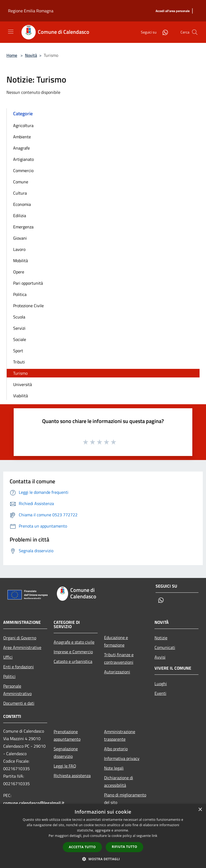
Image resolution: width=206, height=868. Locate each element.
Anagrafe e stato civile (74, 642)
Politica (20, 294)
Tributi (19, 362)
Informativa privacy (122, 758)
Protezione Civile (28, 306)
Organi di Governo (20, 638)
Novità (31, 55)
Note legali (114, 768)
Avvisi (160, 657)
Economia (22, 204)
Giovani (20, 238)
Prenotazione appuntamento (67, 735)
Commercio (23, 170)
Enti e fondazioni (19, 667)
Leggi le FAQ (65, 766)
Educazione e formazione (116, 641)
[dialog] (103, 836)
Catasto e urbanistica (73, 661)
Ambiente (22, 137)
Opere (19, 272)
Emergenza (23, 227)
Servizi (19, 328)
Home (12, 55)
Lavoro (19, 249)
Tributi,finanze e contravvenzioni (119, 658)
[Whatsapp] (163, 32)
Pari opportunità (28, 283)
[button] (103, 859)
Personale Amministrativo (17, 690)
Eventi (160, 693)
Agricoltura (23, 125)
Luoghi (161, 684)
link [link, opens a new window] (155, 836)
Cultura (20, 193)
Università (23, 384)
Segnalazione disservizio (66, 752)
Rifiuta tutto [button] (125, 847)
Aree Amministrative (22, 647)
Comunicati (165, 647)
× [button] (200, 810)
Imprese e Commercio (73, 652)
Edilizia (20, 216)
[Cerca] (195, 32)
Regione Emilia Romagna (31, 11)
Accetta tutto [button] (82, 847)
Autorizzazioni (117, 672)
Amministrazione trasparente (120, 735)
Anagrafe (21, 148)
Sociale (20, 339)
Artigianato (23, 159)
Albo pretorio (116, 749)
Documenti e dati (19, 703)
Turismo (20, 373)
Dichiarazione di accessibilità (119, 781)
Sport (18, 351)
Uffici (8, 657)
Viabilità (21, 396)
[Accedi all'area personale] (173, 11)
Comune (21, 182)
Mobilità (21, 261)
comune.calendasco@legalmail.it (34, 803)
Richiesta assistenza (72, 776)
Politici (9, 676)
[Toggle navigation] (11, 32)
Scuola (19, 317)
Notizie (161, 638)
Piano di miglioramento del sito (125, 799)
